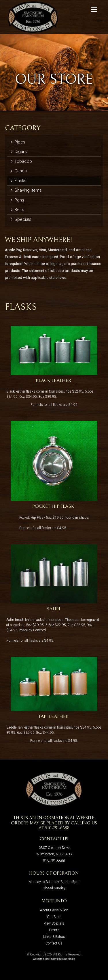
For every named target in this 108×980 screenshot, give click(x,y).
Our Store (54, 917)
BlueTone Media (66, 959)
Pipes (18, 142)
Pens (18, 200)
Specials (21, 219)
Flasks (19, 181)
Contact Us (54, 943)
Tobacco (21, 161)
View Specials (54, 923)
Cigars (19, 152)
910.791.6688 (54, 860)
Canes (19, 171)
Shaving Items (26, 190)
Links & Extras (54, 937)
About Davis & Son (54, 910)
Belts (18, 210)
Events (54, 930)
